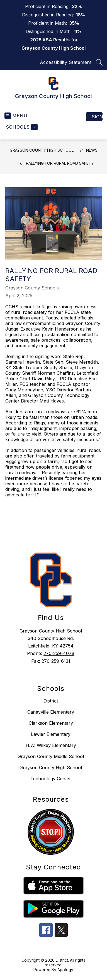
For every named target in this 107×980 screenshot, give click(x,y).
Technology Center (51, 779)
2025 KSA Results (50, 40)
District (51, 701)
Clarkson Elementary (51, 723)
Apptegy (65, 970)
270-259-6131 (56, 661)
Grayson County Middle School (51, 756)
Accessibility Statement (66, 62)
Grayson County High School (42, 150)
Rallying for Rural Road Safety (60, 163)
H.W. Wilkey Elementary (51, 745)
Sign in (97, 117)
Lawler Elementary (51, 734)
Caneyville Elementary (51, 712)
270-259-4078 (59, 653)
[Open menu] (16, 116)
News (92, 150)
